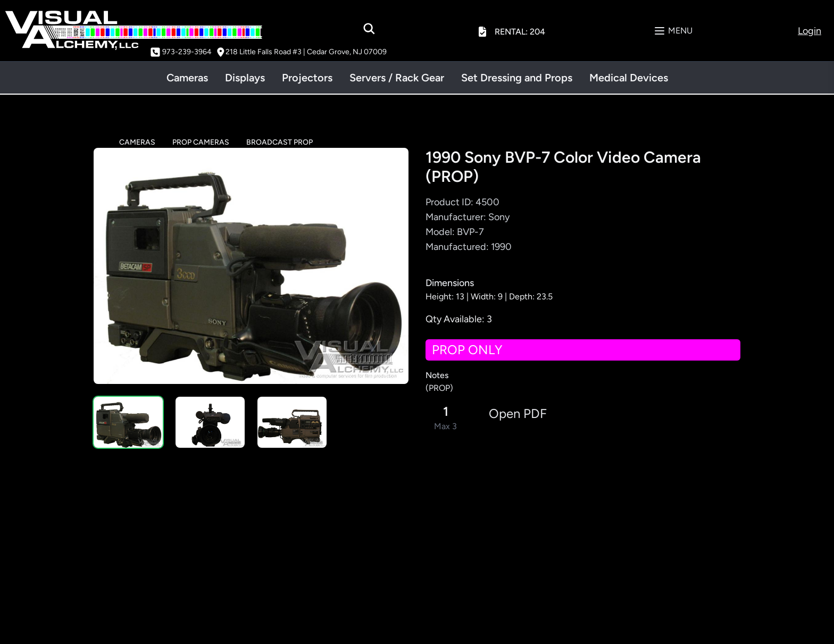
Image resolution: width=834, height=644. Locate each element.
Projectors (307, 78)
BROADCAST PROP (280, 142)
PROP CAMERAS (201, 142)
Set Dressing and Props (517, 78)
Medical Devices (629, 78)
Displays (245, 78)
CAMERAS (137, 142)
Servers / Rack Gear (397, 78)
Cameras (187, 78)
